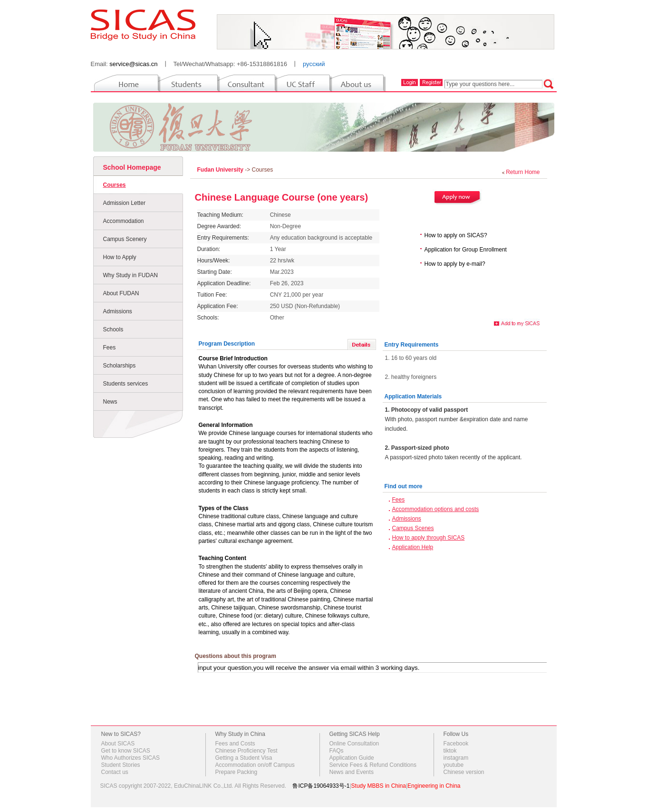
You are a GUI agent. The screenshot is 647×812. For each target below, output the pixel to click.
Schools (113, 329)
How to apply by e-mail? (455, 264)
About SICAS (118, 744)
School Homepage (132, 167)
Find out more (404, 486)
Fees (110, 348)
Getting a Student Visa (244, 758)
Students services (126, 384)
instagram (456, 758)
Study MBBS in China (379, 786)
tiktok (450, 751)
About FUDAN (121, 293)
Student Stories (121, 765)
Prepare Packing (237, 772)
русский (314, 64)
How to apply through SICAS (429, 538)
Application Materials (413, 396)
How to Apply (120, 257)
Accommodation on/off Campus (255, 765)
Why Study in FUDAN (130, 275)
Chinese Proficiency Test (246, 751)
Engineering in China (434, 786)
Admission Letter (124, 203)
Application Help (413, 547)
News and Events (352, 772)
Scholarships (120, 366)
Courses (115, 185)
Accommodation (124, 221)
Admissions (118, 311)
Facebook (456, 744)
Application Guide (352, 758)
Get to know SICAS (126, 751)
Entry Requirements (412, 345)
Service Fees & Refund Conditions (373, 765)
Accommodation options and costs (436, 509)
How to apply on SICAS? (456, 235)
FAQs (337, 751)
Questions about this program (236, 656)
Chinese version (464, 772)
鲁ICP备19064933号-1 (321, 786)
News (110, 402)
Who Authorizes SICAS (130, 758)
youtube (454, 765)
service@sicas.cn (133, 64)
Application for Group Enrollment (466, 250)
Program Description (227, 344)
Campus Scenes (413, 528)
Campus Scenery (125, 239)
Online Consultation (354, 744)
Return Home (523, 172)
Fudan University (221, 170)
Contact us (115, 772)
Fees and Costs (235, 744)
